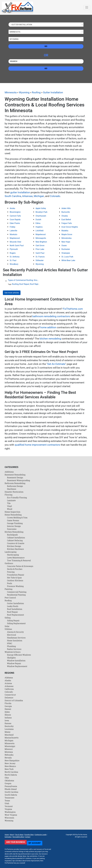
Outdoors (9, 563)
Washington (10, 812)
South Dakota (11, 795)
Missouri (9, 749)
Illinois (8, 715)
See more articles (12, 293)
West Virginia (11, 815)
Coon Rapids (15, 220)
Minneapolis (41, 238)
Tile (9, 503)
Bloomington (15, 212)
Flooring (9, 495)
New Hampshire (12, 760)
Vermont (9, 806)
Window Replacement (17, 666)
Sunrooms (12, 529)
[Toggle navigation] (87, 7)
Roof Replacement (38, 284)
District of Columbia (14, 700)
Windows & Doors (13, 652)
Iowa (7, 720)
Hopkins (39, 227)
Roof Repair (24, 284)
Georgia (8, 706)
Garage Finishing (15, 523)
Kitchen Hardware (15, 549)
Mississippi (10, 746)
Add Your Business (16, 842)
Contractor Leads (41, 835)
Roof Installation (15, 609)
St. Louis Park (67, 257)
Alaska (8, 680)
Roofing (36, 92)
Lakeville (13, 231)
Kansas (8, 723)
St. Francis (40, 257)
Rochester (66, 249)
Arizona (8, 683)
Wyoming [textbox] (14, 39)
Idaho (7, 712)
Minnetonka (66, 238)
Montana (9, 752)
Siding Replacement (16, 623)
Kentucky (9, 726)
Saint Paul (40, 253)
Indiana (8, 718)
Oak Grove (40, 246)
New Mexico (10, 766)
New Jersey (10, 763)
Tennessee (10, 798)
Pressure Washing (15, 586)
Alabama (9, 678)
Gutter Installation (53, 92)
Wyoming (24, 92)
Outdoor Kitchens (15, 580)
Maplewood (15, 238)
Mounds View (15, 242)
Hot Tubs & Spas (14, 578)
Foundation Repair (16, 575)
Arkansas (27, 196)
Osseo (64, 246)
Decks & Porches (15, 569)
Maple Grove (67, 234)
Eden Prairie (15, 223)
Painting (9, 589)
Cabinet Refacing (15, 540)
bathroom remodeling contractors (51, 316)
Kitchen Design (14, 546)
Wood (10, 509)
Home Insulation (15, 640)
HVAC (10, 643)
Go (46, 46)
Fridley (13, 227)
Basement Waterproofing (19, 480)
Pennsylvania (11, 786)
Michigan (39, 196)
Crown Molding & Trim (17, 518)
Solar (7, 626)
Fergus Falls (67, 223)
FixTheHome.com (73, 309)
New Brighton (41, 242)
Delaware (9, 698)
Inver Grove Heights (70, 227)
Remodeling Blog (18, 837)
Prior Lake (40, 249)
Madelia (65, 231)
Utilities (8, 629)
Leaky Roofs (13, 606)
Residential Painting (16, 595)
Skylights (11, 658)
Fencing (11, 572)
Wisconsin (9, 818)
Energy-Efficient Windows (19, 655)
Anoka (12, 208)
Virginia (8, 809)
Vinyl (9, 506)
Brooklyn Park (41, 212)
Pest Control (10, 598)
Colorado (55, 196)
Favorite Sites (29, 835)
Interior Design (14, 526)
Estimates (8, 837)
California (9, 689)
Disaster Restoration (14, 492)
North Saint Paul (17, 246)
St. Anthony (15, 257)
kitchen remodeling (50, 339)
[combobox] (46, 25)
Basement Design (15, 477)
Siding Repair (13, 620)
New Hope (66, 242)
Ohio (7, 778)
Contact (28, 837)
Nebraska (9, 755)
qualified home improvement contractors (37, 445)
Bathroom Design (15, 486)
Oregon (8, 783)
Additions (9, 472)
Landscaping (11, 552)
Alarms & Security (15, 632)
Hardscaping (13, 555)
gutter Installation (20, 192)
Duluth (38, 220)
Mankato (13, 234)
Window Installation (16, 661)
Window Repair (14, 663)
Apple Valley (41, 208)
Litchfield (39, 231)
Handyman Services (16, 638)
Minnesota (11, 92)
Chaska (65, 216)
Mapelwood (41, 234)
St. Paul (13, 260)
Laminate (11, 500)
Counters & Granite (16, 543)
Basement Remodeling (15, 475)
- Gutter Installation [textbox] (21, 25)
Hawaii (8, 709)
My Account (35, 843)
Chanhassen (41, 216)
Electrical (11, 635)
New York (9, 769)
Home (7, 835)
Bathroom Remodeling (15, 483)
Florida (8, 703)
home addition (48, 327)
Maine (8, 732)
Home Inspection (12, 512)
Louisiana (9, 729)
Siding (8, 618)
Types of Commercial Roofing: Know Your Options (24, 280)
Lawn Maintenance (16, 558)
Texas (7, 801)
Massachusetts (12, 738)
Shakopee (66, 253)
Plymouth (14, 249)
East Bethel (66, 220)
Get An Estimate (56, 364)
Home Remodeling (13, 515)
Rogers (13, 253)
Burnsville (66, 212)
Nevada (8, 758)
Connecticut (10, 695)
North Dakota (11, 775)
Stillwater (40, 260)
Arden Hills (66, 208)
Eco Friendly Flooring (17, 498)
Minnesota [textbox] (15, 32)
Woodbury (14, 264)
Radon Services (14, 649)
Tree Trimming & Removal (19, 560)
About (12, 835)
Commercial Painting (17, 592)
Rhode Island (11, 789)
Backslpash (12, 535)
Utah (7, 803)
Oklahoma (9, 780)
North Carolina (11, 772)
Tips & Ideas (19, 835)
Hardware (12, 489)
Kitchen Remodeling (14, 532)
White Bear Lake (68, 260)
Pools (10, 583)
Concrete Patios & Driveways (20, 566)
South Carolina (13, 196)
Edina (38, 223)
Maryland (9, 735)
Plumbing (11, 646)
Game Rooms (13, 520)
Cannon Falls (15, 216)
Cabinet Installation (16, 538)
